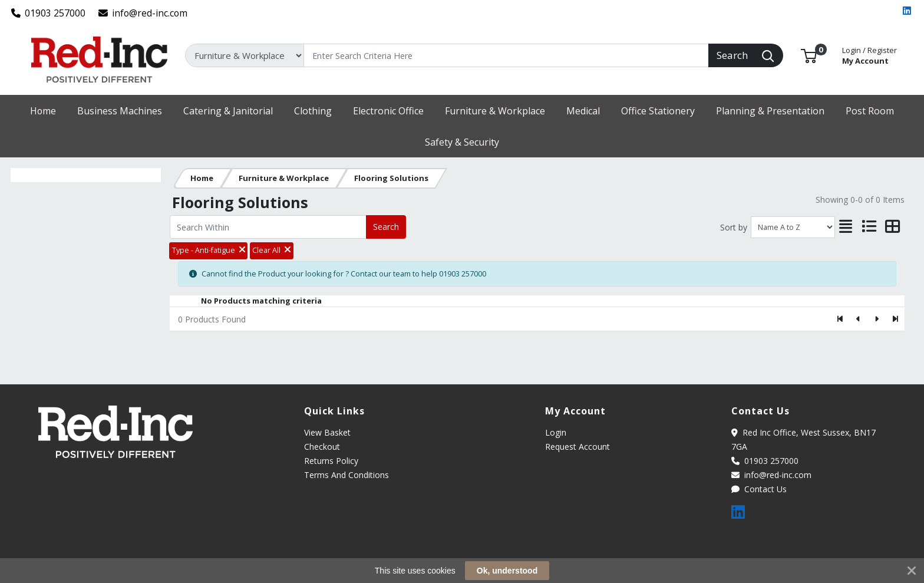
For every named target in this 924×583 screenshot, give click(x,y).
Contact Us (759, 489)
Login (556, 432)
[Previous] (859, 319)
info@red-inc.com (143, 13)
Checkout (322, 447)
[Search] (506, 55)
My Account (869, 55)
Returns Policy (331, 461)
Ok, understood (507, 571)
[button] (809, 55)
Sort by (734, 227)
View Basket (327, 432)
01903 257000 (49, 13)
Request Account (577, 447)
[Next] (877, 319)
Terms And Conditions (346, 475)
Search (386, 227)
